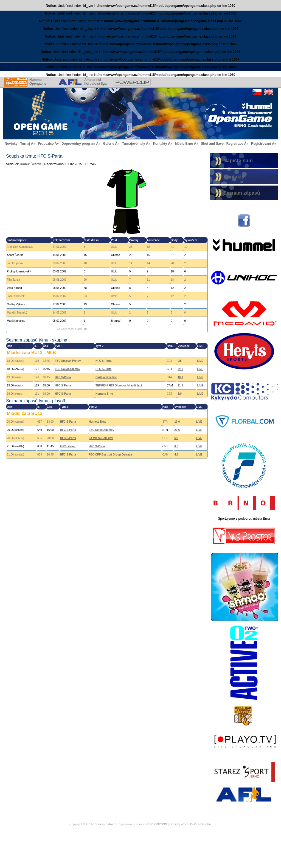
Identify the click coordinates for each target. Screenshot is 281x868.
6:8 (176, 446)
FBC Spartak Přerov (68, 361)
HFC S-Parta (103, 361)
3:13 (180, 369)
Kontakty (160, 144)
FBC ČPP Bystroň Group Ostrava (110, 455)
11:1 (180, 385)
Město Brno (184, 144)
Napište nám (238, 161)
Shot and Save (212, 144)
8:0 (179, 394)
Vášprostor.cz (107, 824)
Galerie (109, 144)
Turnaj (25, 144)
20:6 (177, 430)
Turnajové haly (134, 144)
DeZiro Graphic (201, 824)
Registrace (235, 144)
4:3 (176, 455)
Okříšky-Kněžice (106, 377)
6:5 (176, 438)
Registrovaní (261, 144)
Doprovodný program (78, 144)
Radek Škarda (31, 164)
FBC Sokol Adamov (68, 369)
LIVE (200, 361)
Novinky (11, 144)
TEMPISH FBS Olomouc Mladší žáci (119, 385)
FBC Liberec (68, 446)
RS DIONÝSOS (157, 824)
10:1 (180, 377)
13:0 (177, 422)
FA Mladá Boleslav (101, 438)
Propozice (46, 144)
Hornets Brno (104, 394)
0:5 (179, 361)
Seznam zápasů (242, 193)
